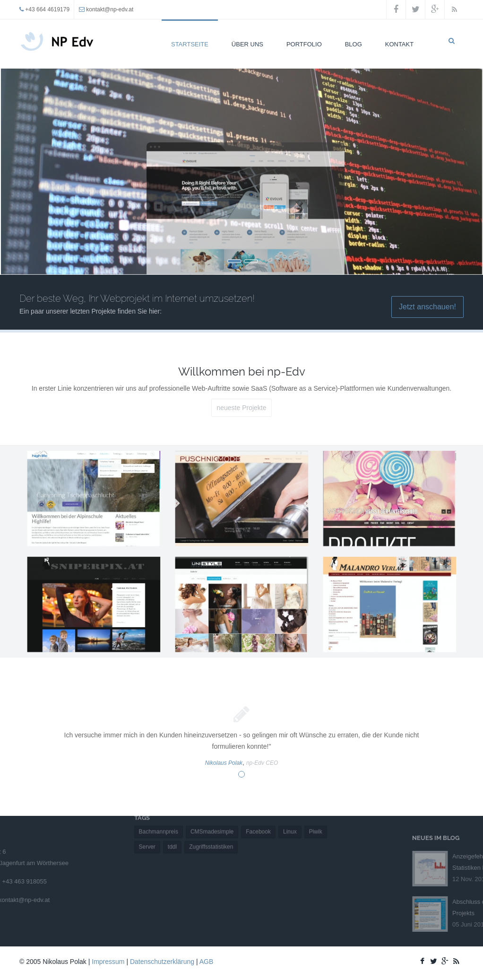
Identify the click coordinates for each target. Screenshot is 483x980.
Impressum (108, 962)
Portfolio (304, 44)
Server (147, 828)
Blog (354, 44)
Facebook (258, 813)
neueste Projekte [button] (241, 408)
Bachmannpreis (159, 813)
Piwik (316, 813)
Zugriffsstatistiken (211, 828)
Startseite (190, 44)
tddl (172, 828)
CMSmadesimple (212, 813)
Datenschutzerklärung (162, 962)
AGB (207, 962)
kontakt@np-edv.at (110, 9)
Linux (290, 813)
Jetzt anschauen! (427, 307)
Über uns (247, 44)
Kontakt (399, 44)
